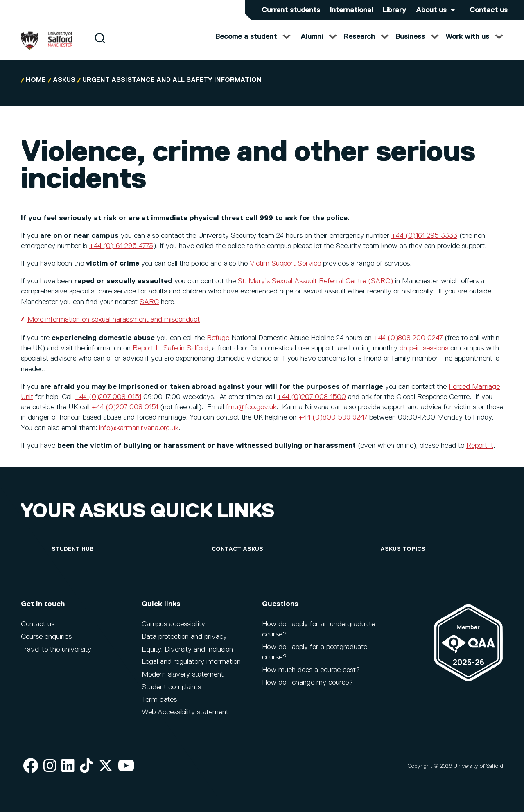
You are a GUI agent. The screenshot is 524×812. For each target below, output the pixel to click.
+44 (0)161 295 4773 (121, 254)
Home (36, 88)
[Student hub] (72, 549)
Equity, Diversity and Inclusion (187, 650)
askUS (64, 88)
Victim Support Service (285, 272)
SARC (149, 310)
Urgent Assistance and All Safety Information (172, 88)
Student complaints (171, 687)
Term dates (159, 700)
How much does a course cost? (311, 670)
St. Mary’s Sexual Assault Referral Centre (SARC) (315, 289)
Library (394, 10)
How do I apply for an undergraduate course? (318, 629)
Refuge (218, 346)
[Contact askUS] (237, 549)
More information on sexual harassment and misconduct (114, 328)
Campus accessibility (173, 624)
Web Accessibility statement (185, 712)
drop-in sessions (424, 356)
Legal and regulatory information (191, 662)
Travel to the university (56, 650)
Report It (146, 356)
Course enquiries (46, 637)
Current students (291, 10)
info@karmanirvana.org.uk (139, 436)
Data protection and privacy (184, 637)
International (351, 10)
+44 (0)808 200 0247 (408, 346)
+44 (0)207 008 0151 (108, 405)
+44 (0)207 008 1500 (312, 405)
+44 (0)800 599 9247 (333, 426)
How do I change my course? (307, 683)
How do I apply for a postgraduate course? (315, 652)
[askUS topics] (403, 549)
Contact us (489, 10)
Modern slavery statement (183, 674)
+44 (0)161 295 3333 (424, 244)
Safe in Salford (186, 356)
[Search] (100, 46)
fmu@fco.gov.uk (251, 415)
